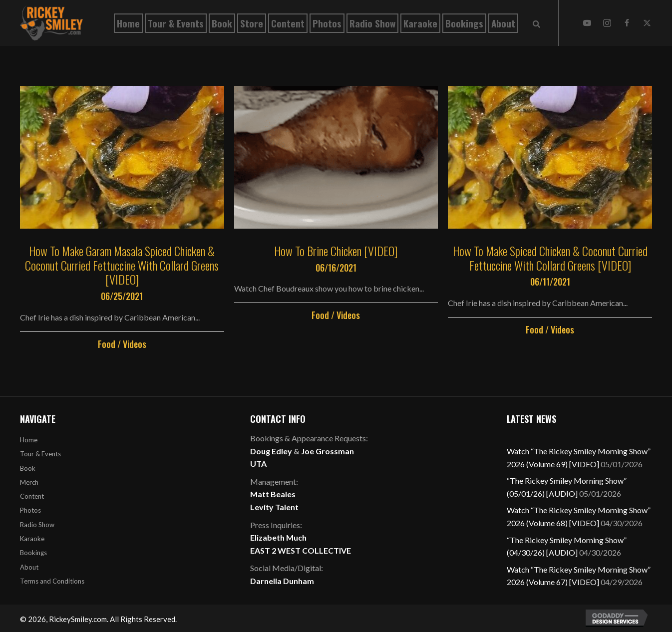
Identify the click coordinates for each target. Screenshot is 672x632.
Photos (30, 510)
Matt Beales (273, 494)
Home (29, 440)
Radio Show (37, 525)
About (29, 567)
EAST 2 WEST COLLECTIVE (301, 550)
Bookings (33, 553)
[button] (587, 23)
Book (28, 468)
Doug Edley (271, 451)
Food (107, 344)
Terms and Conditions (52, 581)
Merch (29, 482)
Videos (135, 344)
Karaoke (32, 539)
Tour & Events (40, 454)
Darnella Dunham (282, 581)
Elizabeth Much (278, 537)
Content (32, 496)
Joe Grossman (328, 451)
